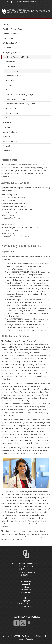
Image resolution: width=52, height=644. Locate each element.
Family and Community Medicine (17, 57)
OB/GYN (6, 118)
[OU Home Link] (8, 2)
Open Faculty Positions (15, 99)
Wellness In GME (10, 43)
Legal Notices (26, 598)
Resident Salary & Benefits (14, 29)
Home (6, 24)
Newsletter (8, 146)
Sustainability (26, 584)
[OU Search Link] (12, 2)
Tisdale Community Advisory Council (21, 104)
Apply (8, 90)
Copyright (26, 601)
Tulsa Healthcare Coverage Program (21, 94)
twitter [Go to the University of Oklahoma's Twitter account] (23, 623)
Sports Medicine (10, 132)
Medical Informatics (11, 113)
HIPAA (26, 587)
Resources (10, 80)
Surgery (6, 137)
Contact (9, 85)
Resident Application (12, 34)
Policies (26, 595)
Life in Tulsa (8, 38)
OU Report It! (26, 606)
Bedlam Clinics (12, 71)
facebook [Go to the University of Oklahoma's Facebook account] (16, 623)
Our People (8, 48)
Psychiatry (7, 127)
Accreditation (26, 592)
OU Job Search (26, 590)
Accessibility (26, 581)
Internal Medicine (10, 108)
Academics (10, 62)
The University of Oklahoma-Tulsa (26, 563)
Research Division (13, 76)
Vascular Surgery (10, 141)
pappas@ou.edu (26, 639)
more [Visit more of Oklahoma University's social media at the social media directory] (29, 623)
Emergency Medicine (12, 52)
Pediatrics (7, 122)
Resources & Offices (26, 603)
